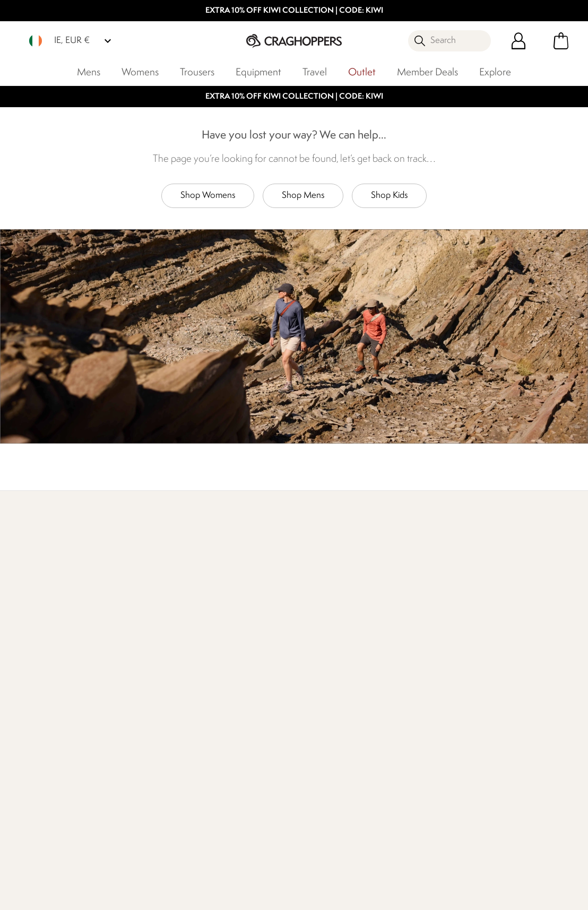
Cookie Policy (537, 895)
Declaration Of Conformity (227, 746)
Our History (221, 672)
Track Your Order (43, 706)
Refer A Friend (320, 774)
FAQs (117, 706)
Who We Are (322, 585)
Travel (315, 73)
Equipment (258, 73)
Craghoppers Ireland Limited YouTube (350, 848)
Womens (140, 73)
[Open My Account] (518, 41)
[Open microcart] (561, 41)
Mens (89, 73)
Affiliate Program (324, 791)
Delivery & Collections (53, 672)
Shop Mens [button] (303, 196)
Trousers (197, 73)
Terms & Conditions (373, 895)
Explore (495, 73)
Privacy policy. (504, 705)
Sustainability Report (237, 723)
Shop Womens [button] (208, 196)
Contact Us (127, 672)
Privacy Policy (461, 895)
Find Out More (40, 585)
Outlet (362, 73)
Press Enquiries (133, 689)
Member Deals (427, 73)
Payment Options (326, 740)
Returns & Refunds (47, 689)
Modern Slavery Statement (229, 776)
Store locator (465, 572)
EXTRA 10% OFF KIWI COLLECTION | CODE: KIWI (294, 11)
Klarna (305, 757)
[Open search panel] (449, 41)
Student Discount (326, 706)
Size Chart (313, 689)
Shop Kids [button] (389, 196)
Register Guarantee (330, 672)
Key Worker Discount (332, 723)
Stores (211, 689)
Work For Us (222, 706)
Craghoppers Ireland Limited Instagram (328, 848)
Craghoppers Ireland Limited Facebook (306, 848)
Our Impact (176, 585)
